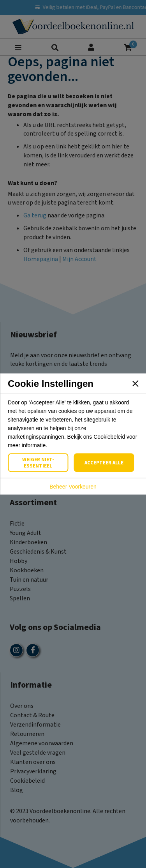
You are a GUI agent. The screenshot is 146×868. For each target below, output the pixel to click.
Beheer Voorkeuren (73, 487)
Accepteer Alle (104, 463)
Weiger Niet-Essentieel (38, 463)
